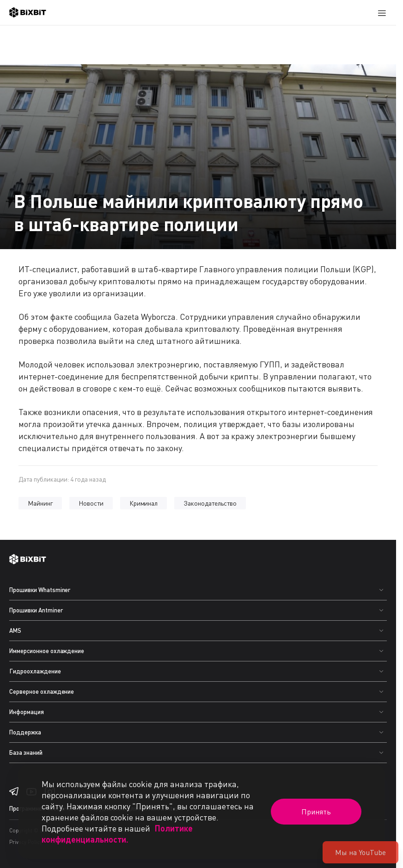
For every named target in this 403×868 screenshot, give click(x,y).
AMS (15, 630)
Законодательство (210, 503)
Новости (91, 503)
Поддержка (25, 732)
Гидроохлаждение (35, 671)
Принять (316, 812)
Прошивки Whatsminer (40, 590)
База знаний (26, 752)
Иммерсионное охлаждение (47, 651)
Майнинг (40, 503)
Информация (27, 712)
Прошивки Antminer (36, 610)
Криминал (144, 503)
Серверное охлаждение (42, 691)
